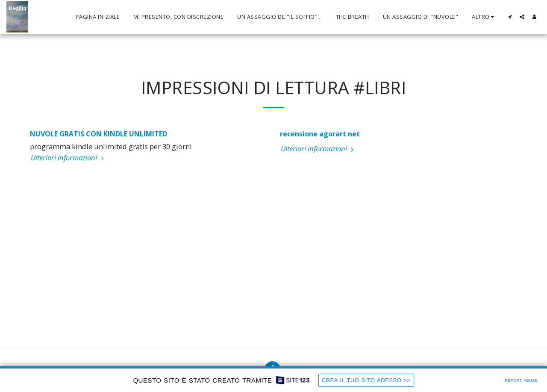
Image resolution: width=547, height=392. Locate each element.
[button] (510, 17)
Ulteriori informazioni (68, 158)
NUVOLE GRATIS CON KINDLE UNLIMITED (99, 134)
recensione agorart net (320, 134)
